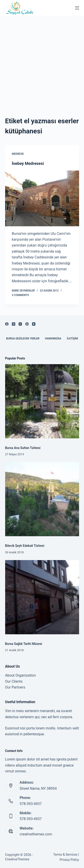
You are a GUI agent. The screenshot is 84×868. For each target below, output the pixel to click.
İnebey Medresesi (28, 163)
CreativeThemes (17, 859)
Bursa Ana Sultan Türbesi (23, 448)
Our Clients (14, 681)
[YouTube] (34, 324)
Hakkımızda (53, 339)
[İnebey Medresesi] (42, 198)
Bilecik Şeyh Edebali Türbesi (25, 546)
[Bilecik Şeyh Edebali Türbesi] (42, 499)
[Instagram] (20, 324)
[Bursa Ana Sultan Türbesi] (42, 401)
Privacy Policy (69, 860)
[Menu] (77, 8)
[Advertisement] (42, 60)
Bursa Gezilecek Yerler (23, 339)
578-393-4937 (31, 804)
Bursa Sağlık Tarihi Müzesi (24, 644)
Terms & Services (65, 855)
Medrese (18, 154)
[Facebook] (7, 324)
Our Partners (15, 687)
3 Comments (20, 295)
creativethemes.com (36, 834)
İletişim (72, 339)
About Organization (20, 675)
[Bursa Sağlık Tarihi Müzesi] (42, 597)
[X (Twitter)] (14, 324)
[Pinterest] (27, 324)
